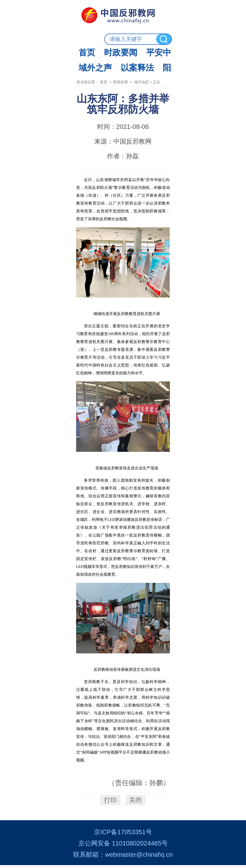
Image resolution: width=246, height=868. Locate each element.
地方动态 (157, 59)
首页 (44, 38)
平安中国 (120, 38)
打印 (111, 796)
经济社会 (162, 38)
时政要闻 (78, 38)
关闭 (136, 796)
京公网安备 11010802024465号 (123, 846)
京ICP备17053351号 (123, 835)
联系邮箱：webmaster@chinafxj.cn (123, 857)
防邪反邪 (204, 38)
